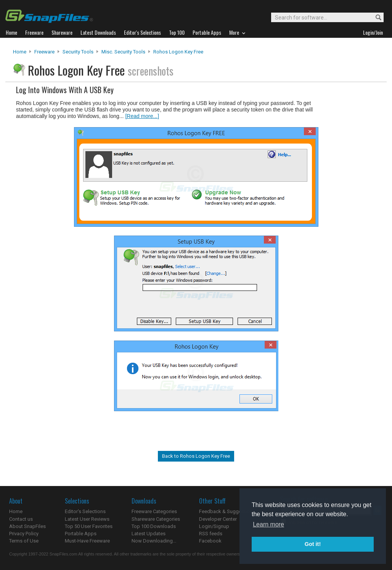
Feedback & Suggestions (227, 511)
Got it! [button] (313, 544)
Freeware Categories (154, 511)
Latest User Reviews (87, 519)
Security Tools (78, 52)
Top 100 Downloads (154, 526)
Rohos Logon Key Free (178, 52)
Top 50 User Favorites (89, 526)
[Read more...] (142, 116)
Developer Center (218, 519)
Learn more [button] (268, 524)
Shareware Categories (156, 519)
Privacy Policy (24, 534)
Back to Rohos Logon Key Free (196, 456)
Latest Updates (149, 534)
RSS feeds (211, 534)
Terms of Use (24, 541)
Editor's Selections (85, 511)
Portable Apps (81, 534)
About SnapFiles (27, 526)
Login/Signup (214, 526)
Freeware (44, 52)
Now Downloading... (154, 541)
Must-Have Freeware (87, 541)
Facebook (210, 541)
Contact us (21, 519)
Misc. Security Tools (123, 52)
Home (20, 52)
